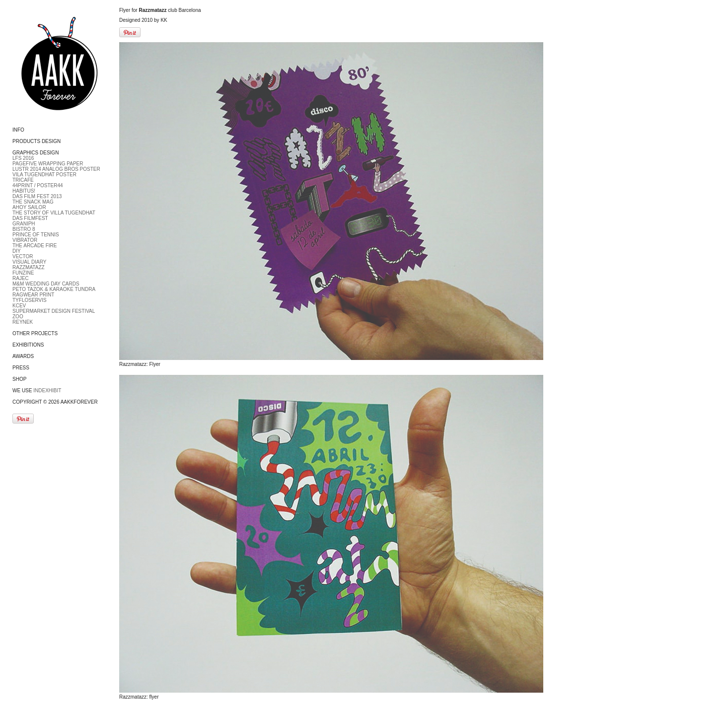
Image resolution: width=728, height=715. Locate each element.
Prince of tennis (36, 235)
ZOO (18, 317)
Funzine (23, 273)
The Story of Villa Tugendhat (54, 213)
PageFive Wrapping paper (48, 164)
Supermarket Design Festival (54, 311)
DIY (17, 251)
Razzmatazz (29, 267)
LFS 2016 (23, 158)
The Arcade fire (35, 246)
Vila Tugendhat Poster (44, 175)
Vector (23, 256)
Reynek (23, 322)
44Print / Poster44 (38, 185)
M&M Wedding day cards (46, 284)
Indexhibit (47, 391)
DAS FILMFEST (30, 218)
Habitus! (24, 191)
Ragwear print (33, 295)
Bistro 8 (24, 229)
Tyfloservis (30, 300)
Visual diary (29, 262)
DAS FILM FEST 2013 (37, 196)
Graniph (24, 224)
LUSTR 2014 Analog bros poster (56, 169)
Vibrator (25, 240)
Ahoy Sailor (29, 207)
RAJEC (21, 278)
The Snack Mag (33, 202)
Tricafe (23, 180)
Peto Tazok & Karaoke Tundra (54, 289)
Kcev (19, 306)
